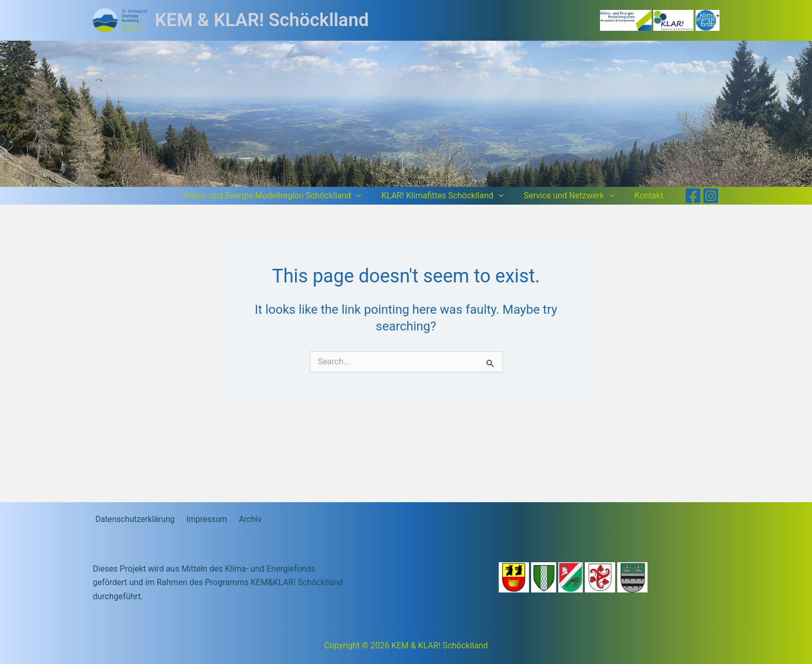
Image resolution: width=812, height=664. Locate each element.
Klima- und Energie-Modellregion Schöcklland (285, 196)
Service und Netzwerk (574, 196)
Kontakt (650, 195)
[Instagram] (711, 196)
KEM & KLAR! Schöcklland (262, 20)
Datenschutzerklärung (134, 519)
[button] (368, 196)
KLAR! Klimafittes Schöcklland (451, 196)
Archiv (245, 519)
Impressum (203, 519)
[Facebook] (693, 196)
